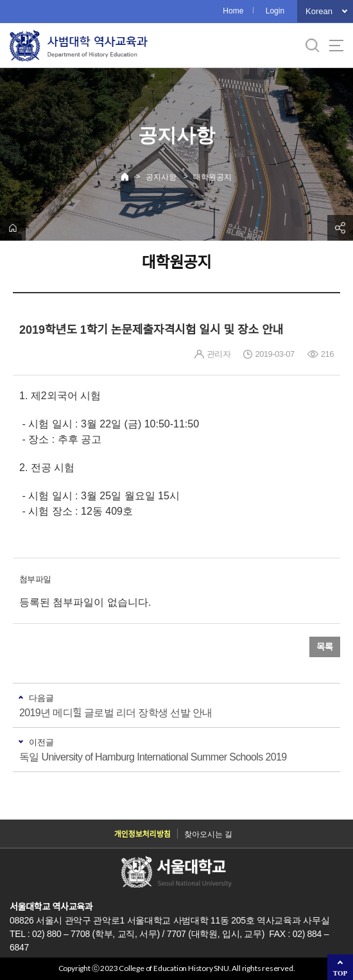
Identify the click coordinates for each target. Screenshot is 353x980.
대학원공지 (212, 177)
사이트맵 (336, 46)
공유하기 (340, 228)
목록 (325, 647)
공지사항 (161, 177)
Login (275, 11)
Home (233, 11)
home (13, 228)
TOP (340, 973)
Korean (319, 11)
